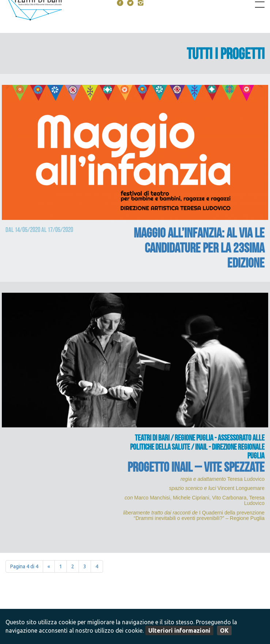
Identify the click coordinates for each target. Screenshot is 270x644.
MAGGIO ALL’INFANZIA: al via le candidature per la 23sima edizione (199, 250)
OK (224, 630)
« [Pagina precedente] (49, 566)
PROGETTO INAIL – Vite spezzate (196, 469)
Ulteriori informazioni (179, 630)
